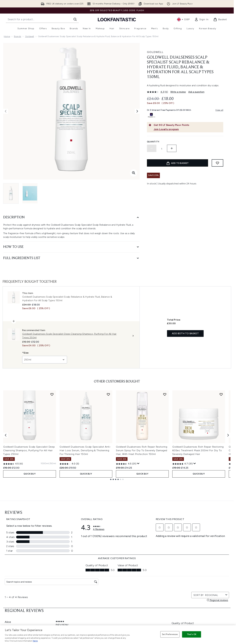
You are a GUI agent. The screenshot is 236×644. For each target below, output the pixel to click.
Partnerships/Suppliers (154, 604)
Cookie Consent (12, 596)
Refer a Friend (149, 611)
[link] (202, 19)
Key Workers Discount (153, 615)
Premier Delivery (62, 600)
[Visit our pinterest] (205, 546)
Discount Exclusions (64, 582)
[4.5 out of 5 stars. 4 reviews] (13, 464)
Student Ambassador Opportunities (161, 622)
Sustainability (105, 589)
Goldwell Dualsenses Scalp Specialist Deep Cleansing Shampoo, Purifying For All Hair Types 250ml (29, 450)
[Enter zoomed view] (134, 173)
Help (57, 575)
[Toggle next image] (137, 111)
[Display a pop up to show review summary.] (138, 464)
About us (147, 575)
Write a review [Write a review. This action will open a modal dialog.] (178, 92)
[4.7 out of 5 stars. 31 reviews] (183, 464)
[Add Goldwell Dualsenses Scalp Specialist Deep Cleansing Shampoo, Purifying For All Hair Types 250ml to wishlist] (52, 394)
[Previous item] (6, 435)
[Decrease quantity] (152, 148)
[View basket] (220, 19)
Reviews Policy (106, 593)
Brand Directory (150, 582)
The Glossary (149, 578)
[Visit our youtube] (191, 546)
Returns (58, 586)
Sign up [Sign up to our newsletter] (105, 546)
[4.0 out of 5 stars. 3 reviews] (69, 464)
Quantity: (153, 142)
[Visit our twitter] (176, 546)
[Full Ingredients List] (71, 258)
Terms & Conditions (108, 575)
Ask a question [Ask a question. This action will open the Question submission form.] (196, 92)
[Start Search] (75, 19)
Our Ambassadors (152, 596)
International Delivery (65, 593)
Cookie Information (108, 582)
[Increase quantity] (172, 148)
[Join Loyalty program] (188, 129)
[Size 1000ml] (45, 464)
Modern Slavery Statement (112, 586)
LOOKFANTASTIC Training (199, 586)
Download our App (64, 578)
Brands (18, 36)
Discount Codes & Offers (155, 593)
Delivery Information (65, 589)
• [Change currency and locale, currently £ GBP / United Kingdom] (183, 19)
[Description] (71, 217)
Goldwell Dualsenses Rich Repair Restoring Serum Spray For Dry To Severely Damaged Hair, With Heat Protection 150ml (142, 450)
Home (7, 36)
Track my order (62, 604)
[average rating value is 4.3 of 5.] (156, 92)
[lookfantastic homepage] (117, 19)
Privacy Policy (105, 578)
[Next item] (228, 435)
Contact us (60, 596)
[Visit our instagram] (184, 546)
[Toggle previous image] (6, 111)
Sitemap (147, 607)
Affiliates (147, 600)
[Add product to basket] (177, 163)
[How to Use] (71, 247)
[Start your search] (42, 19)
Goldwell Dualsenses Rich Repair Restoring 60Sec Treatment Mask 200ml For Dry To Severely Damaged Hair (198, 450)
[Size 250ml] (53, 464)
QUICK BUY (30, 474)
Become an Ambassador (155, 618)
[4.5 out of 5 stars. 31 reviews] (126, 464)
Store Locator (194, 575)
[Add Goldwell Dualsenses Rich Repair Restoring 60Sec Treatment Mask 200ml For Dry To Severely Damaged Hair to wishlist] (221, 394)
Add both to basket (185, 333)
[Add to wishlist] (217, 163)
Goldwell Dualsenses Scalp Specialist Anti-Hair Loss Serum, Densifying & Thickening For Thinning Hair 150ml (85, 450)
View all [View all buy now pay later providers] (219, 110)
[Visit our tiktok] (198, 546)
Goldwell (30, 36)
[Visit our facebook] (169, 546)
